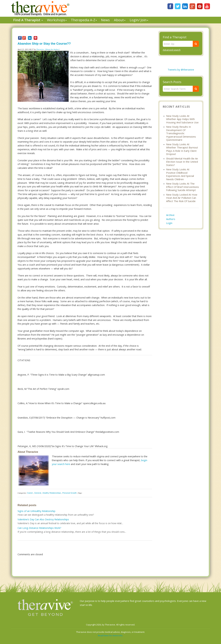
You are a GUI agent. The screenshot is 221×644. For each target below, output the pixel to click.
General (38, 493)
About (120, 20)
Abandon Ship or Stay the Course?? (44, 44)
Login (169, 223)
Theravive (40, 49)
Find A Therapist (28, 20)
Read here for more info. (110, 635)
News (105, 20)
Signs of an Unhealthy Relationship (36, 511)
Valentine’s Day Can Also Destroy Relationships (43, 519)
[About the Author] (52, 49)
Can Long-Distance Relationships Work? (39, 528)
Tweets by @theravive (181, 70)
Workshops (57, 20)
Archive (170, 215)
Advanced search (172, 50)
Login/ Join (139, 20)
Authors (171, 219)
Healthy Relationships (52, 493)
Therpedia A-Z (84, 20)
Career (30, 493)
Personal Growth (70, 493)
